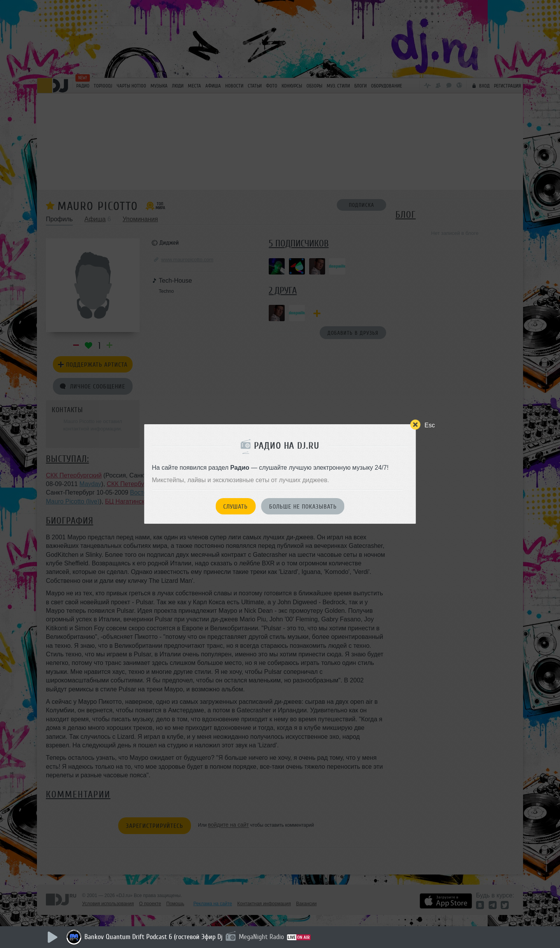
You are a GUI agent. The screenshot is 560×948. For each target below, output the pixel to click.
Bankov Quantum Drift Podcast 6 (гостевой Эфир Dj (153, 937)
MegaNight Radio (261, 937)
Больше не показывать (303, 507)
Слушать (235, 507)
